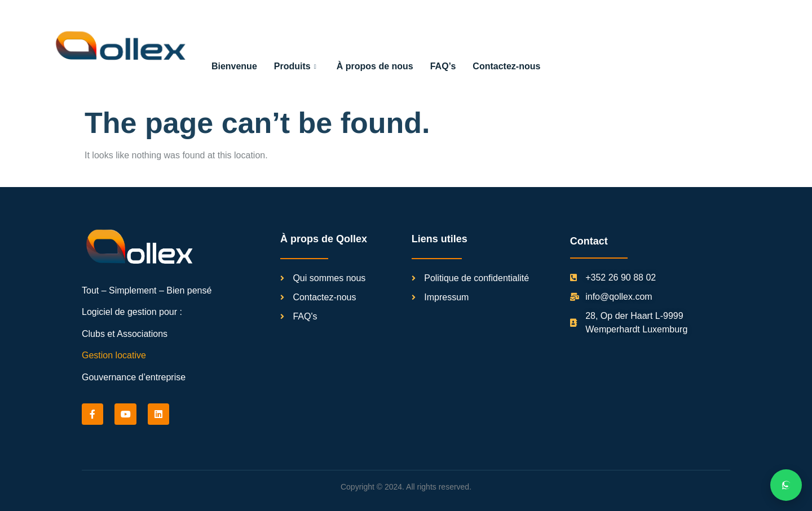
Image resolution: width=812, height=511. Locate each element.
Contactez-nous (506, 66)
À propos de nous (375, 66)
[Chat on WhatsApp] (786, 485)
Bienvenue (234, 66)
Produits (295, 66)
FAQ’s (443, 66)
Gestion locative (114, 355)
